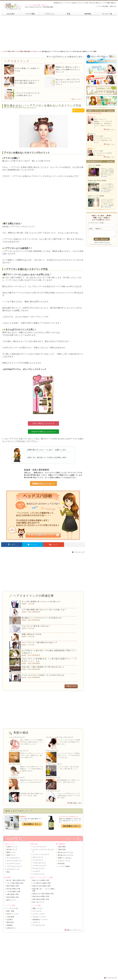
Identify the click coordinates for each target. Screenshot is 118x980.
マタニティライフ (64, 861)
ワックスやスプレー (13, 858)
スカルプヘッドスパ (39, 917)
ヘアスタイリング (53, 791)
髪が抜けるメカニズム (66, 855)
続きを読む (104, 176)
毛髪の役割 (62, 849)
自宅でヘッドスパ (13, 914)
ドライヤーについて (13, 864)
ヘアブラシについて (17, 777)
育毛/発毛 (61, 864)
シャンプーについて (17, 737)
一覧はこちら (76, 99)
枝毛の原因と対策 (13, 897)
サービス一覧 (107, 14)
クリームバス (37, 911)
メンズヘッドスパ (38, 914)
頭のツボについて (38, 902)
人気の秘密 (10, 917)
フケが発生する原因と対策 (41, 883)
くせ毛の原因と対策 (13, 892)
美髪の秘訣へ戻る (75, 803)
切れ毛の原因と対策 (13, 889)
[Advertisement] (59, 33)
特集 (69, 14)
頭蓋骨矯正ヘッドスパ (40, 920)
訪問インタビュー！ (101, 119)
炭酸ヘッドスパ (38, 908)
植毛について (11, 900)
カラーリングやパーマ (14, 861)
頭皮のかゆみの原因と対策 (41, 886)
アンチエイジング (53, 777)
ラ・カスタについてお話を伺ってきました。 (103, 154)
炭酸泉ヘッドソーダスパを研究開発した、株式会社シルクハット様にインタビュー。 (103, 125)
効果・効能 (10, 911)
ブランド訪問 (98, 136)
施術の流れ (10, 922)
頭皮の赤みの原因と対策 (41, 896)
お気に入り (78, 110)
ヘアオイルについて (54, 764)
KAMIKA (23, 817)
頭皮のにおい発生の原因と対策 (43, 894)
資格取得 (10, 925)
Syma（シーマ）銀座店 (96, 196)
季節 (8, 872)
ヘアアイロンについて (14, 866)
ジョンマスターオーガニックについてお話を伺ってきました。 (103, 140)
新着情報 (88, 14)
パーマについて (15, 764)
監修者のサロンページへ (43, 484)
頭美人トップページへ (73, 930)
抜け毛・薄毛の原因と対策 (16, 880)
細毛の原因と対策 (13, 886)
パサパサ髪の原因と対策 (15, 883)
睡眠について (11, 852)
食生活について (12, 849)
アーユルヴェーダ (38, 925)
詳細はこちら (109, 129)
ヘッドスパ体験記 (64, 866)
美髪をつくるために (65, 858)
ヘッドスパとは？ (13, 908)
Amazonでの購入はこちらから (43, 432)
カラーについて (52, 751)
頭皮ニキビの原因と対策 (41, 880)
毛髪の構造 (62, 847)
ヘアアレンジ (49, 14)
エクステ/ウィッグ (13, 869)
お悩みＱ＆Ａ (11, 928)
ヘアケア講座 (30, 14)
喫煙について (11, 855)
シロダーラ (36, 922)
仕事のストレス (12, 847)
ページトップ (78, 552)
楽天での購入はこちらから (43, 423)
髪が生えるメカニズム (66, 852)
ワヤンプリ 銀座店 (94, 165)
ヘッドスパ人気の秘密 (102, 6)
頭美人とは (113, 6)
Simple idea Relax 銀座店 (97, 181)
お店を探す (11, 14)
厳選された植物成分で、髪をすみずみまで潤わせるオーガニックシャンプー (70, 821)
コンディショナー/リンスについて (59, 737)
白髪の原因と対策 (13, 894)
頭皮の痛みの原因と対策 (41, 899)
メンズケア (13, 791)
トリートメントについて (19, 751)
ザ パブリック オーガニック (69, 817)
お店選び (10, 920)
